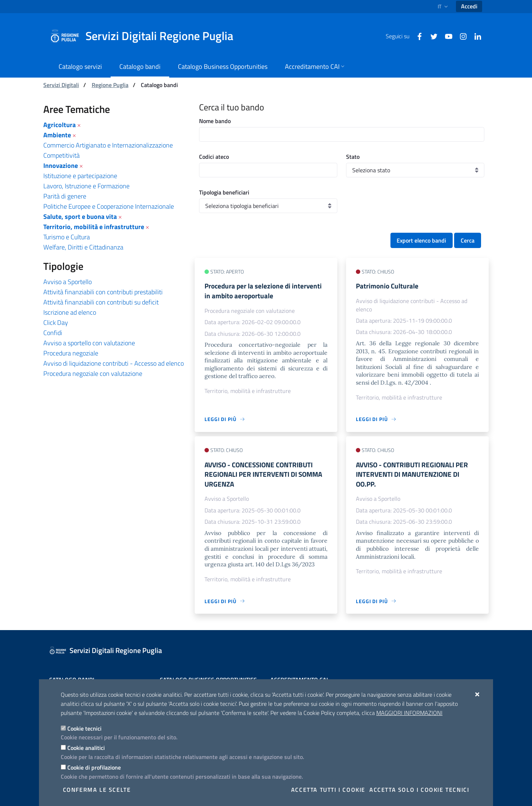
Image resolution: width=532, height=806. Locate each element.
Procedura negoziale (71, 353)
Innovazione (61, 166)
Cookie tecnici (84, 728)
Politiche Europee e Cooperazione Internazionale (109, 206)
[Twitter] (431, 36)
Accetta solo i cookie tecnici (419, 790)
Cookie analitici (86, 748)
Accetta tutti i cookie (328, 790)
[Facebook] (417, 36)
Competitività (61, 155)
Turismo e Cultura (67, 237)
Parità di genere (65, 196)
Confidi (53, 333)
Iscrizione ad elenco (70, 312)
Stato (353, 157)
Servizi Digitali (61, 85)
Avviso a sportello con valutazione (89, 343)
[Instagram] (460, 36)
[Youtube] (446, 36)
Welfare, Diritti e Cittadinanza (83, 247)
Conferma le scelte (97, 790)
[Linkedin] (475, 36)
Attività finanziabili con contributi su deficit (101, 302)
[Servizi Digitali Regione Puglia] (146, 36)
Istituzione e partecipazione (80, 176)
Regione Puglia (110, 85)
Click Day (56, 323)
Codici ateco (214, 157)
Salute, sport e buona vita (80, 217)
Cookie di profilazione (94, 767)
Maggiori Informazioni (409, 713)
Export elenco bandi (421, 240)
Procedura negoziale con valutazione (93, 373)
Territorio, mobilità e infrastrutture (94, 227)
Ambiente (57, 135)
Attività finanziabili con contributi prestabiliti (103, 292)
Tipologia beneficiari (224, 192)
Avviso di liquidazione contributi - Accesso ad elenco (114, 363)
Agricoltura (59, 125)
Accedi (469, 6)
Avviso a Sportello (68, 282)
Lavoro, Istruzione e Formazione (86, 186)
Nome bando (215, 121)
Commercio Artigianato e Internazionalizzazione (108, 145)
